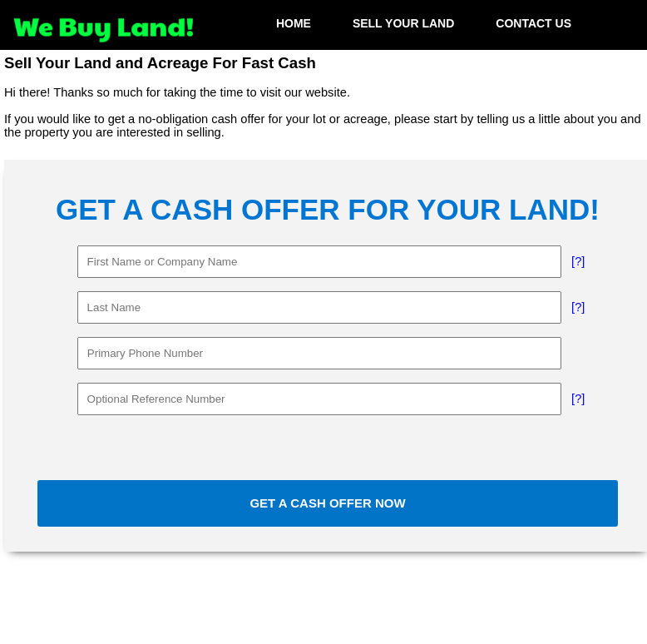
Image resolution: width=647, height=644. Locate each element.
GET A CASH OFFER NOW (327, 503)
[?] (578, 261)
